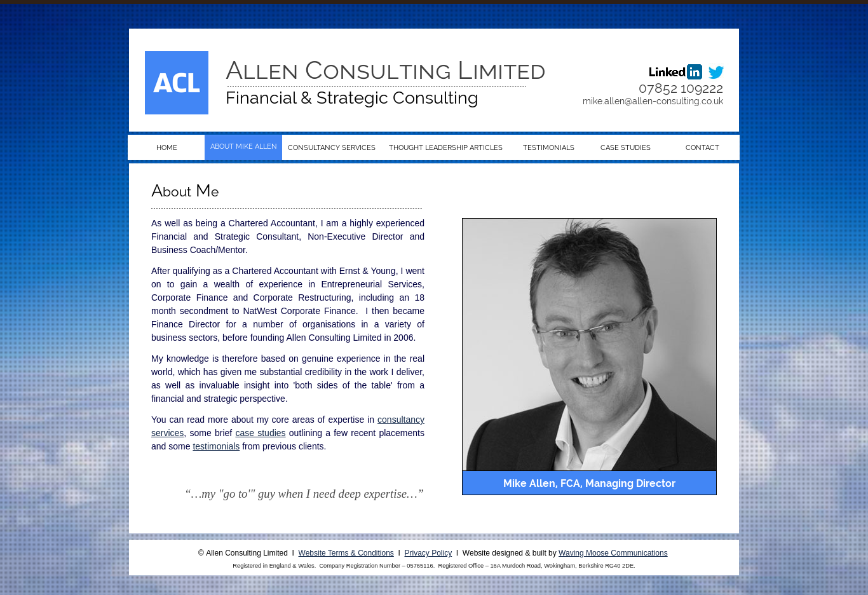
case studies (260, 433)
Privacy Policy (429, 553)
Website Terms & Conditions (346, 553)
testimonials (216, 446)
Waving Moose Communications (613, 553)
